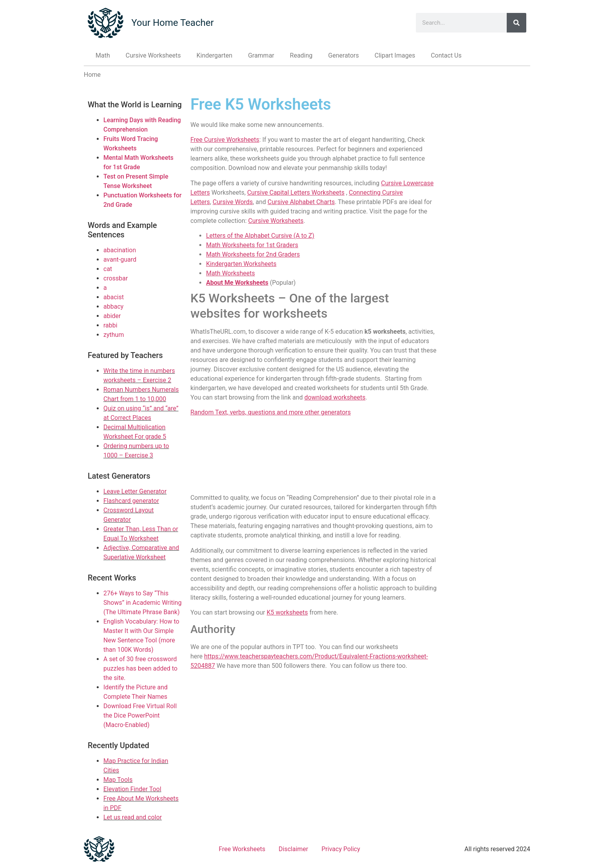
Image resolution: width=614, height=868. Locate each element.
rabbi (110, 325)
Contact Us (446, 55)
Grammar (261, 55)
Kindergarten (215, 55)
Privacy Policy (341, 849)
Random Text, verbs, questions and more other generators (271, 412)
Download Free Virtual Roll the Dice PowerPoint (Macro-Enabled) (140, 715)
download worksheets (335, 397)
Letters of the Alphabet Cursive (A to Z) (260, 236)
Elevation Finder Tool (132, 789)
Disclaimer (293, 849)
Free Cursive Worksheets (225, 140)
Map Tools (118, 780)
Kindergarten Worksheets (241, 264)
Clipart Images (395, 55)
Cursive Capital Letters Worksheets (296, 193)
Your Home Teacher (172, 23)
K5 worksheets (287, 612)
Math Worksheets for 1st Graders (252, 245)
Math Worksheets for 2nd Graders (253, 254)
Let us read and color (133, 817)
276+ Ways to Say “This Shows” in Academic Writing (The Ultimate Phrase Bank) (143, 603)
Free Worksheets (242, 849)
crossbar (116, 278)
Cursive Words (233, 202)
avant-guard (120, 259)
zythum (114, 335)
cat (108, 269)
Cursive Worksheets (153, 55)
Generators (343, 55)
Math (103, 55)
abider (112, 316)
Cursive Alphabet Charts (301, 202)
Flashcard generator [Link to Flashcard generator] (131, 501)
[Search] (516, 23)
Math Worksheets (230, 273)
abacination (120, 250)
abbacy (113, 307)
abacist (114, 297)
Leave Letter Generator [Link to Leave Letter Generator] (135, 491)
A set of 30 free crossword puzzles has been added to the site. (140, 668)
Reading (301, 55)
